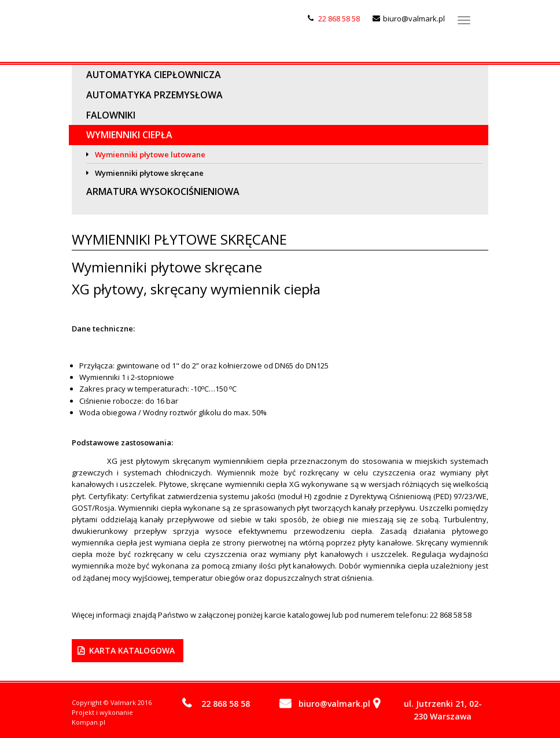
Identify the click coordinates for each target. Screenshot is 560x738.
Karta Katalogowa (132, 650)
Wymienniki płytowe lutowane (150, 154)
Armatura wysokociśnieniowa (163, 191)
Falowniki (111, 115)
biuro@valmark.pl (414, 19)
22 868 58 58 (339, 19)
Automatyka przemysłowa (154, 95)
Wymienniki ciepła (129, 135)
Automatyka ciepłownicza (154, 75)
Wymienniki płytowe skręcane (149, 173)
